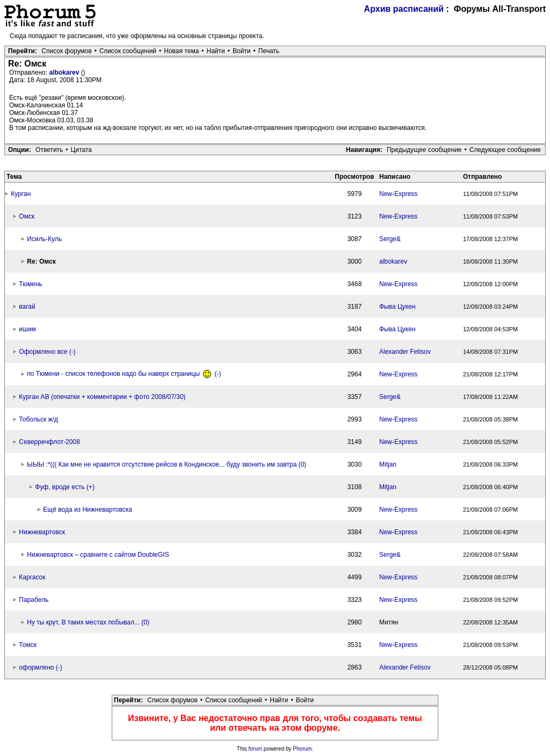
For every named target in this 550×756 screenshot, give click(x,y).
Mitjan (388, 464)
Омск (27, 216)
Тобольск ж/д (38, 419)
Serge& (390, 239)
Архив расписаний (404, 9)
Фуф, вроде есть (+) (65, 487)
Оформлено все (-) (47, 352)
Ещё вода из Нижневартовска (88, 510)
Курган (21, 194)
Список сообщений (128, 51)
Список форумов (67, 51)
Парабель (34, 600)
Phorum (302, 749)
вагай (27, 307)
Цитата (81, 150)
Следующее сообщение (505, 150)
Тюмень (30, 284)
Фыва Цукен (397, 307)
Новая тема (181, 51)
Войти (242, 51)
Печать (269, 51)
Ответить (49, 150)
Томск (28, 645)
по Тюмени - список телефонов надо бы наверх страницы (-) (124, 374)
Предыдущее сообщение (424, 150)
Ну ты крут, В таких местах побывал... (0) (88, 622)
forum (256, 749)
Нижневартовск (42, 532)
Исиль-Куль (44, 239)
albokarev (65, 72)
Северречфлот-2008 (49, 442)
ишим (27, 329)
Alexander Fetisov (405, 352)
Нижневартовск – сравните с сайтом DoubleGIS (98, 555)
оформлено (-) (40, 667)
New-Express (398, 194)
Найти (216, 51)
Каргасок (32, 577)
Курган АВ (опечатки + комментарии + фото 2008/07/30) (102, 397)
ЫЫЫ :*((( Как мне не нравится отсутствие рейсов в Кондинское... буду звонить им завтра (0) (167, 464)
